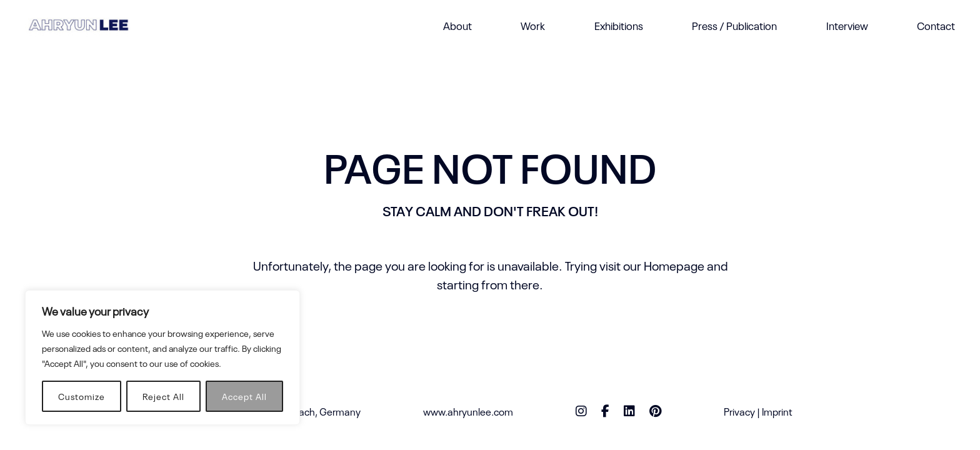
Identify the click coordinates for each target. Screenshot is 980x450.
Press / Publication (734, 25)
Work (533, 25)
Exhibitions (619, 25)
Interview (847, 25)
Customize (82, 396)
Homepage (674, 265)
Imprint (777, 411)
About (457, 25)
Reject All (163, 396)
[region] (162, 357)
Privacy (739, 411)
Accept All (244, 396)
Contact (936, 25)
